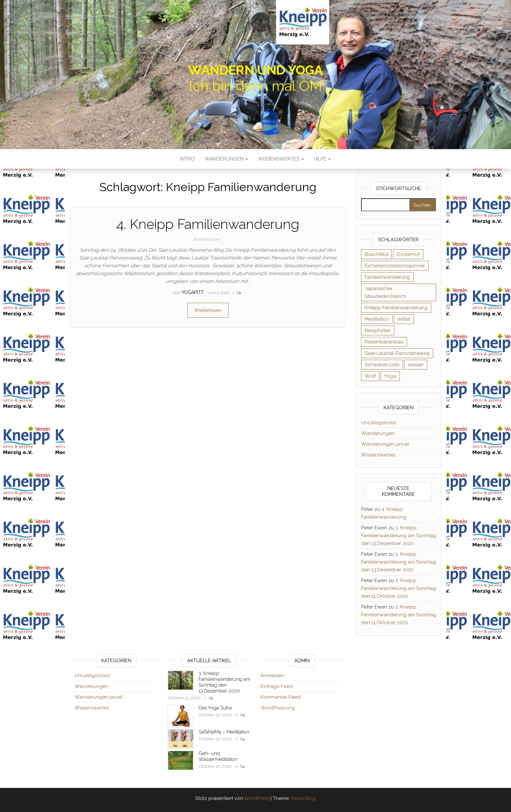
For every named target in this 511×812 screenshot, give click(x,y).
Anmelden (272, 676)
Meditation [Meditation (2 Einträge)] (377, 319)
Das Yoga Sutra (215, 708)
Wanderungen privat (385, 444)
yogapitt (193, 292)
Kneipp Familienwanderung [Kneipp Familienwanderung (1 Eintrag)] (396, 308)
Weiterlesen (208, 310)
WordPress (257, 798)
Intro (188, 159)
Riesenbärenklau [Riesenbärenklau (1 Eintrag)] (384, 342)
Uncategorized (379, 423)
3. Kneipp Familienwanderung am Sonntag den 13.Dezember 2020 (399, 536)
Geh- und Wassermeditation (218, 756)
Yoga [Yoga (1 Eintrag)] (390, 376)
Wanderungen (226, 159)
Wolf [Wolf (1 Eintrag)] (370, 376)
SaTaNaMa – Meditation (224, 732)
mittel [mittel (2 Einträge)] (404, 319)
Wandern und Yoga (255, 70)
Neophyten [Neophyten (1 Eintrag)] (378, 330)
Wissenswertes (281, 159)
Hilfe (322, 159)
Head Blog (303, 798)
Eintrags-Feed (277, 686)
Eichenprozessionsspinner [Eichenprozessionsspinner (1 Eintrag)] (395, 266)
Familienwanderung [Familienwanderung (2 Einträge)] (387, 277)
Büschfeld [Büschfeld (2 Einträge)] (376, 254)
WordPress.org (277, 708)
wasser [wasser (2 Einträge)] (416, 365)
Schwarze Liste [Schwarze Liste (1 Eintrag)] (382, 365)
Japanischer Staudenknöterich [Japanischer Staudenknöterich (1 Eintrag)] (385, 292)
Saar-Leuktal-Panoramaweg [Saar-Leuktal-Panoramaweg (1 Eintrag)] (397, 353)
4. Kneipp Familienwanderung (208, 224)
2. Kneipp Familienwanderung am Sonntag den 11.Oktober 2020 (399, 588)
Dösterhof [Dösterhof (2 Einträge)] (408, 254)
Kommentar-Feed (280, 697)
